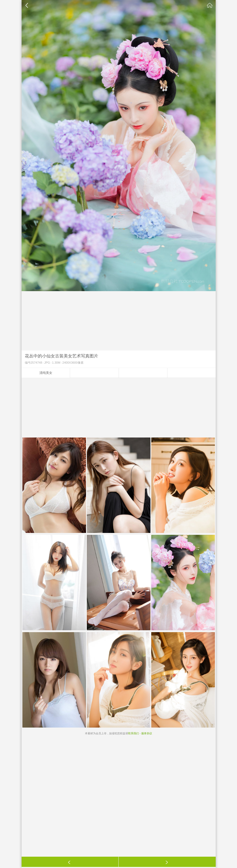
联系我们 (133, 733)
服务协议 (147, 733)
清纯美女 (46, 373)
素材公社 (210, 5)
